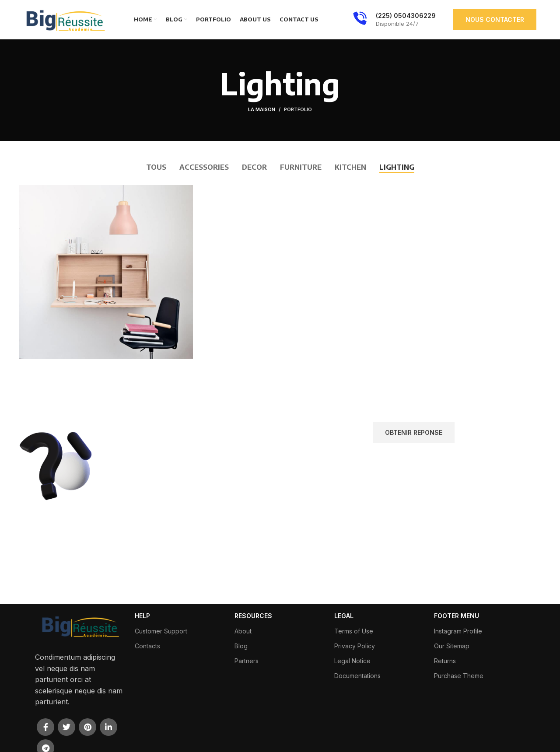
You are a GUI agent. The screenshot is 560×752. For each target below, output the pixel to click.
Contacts (147, 646)
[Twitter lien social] (66, 727)
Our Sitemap (452, 646)
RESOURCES (253, 616)
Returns (445, 661)
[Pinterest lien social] (87, 727)
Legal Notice (352, 661)
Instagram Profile (458, 631)
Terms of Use (354, 631)
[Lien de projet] (106, 272)
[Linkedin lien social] (108, 727)
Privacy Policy (355, 646)
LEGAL (344, 616)
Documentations (357, 676)
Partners (247, 661)
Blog (241, 646)
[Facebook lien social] (45, 727)
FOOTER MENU (457, 616)
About (243, 631)
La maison (262, 109)
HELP (142, 616)
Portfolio (298, 109)
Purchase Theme (459, 676)
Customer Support (161, 631)
